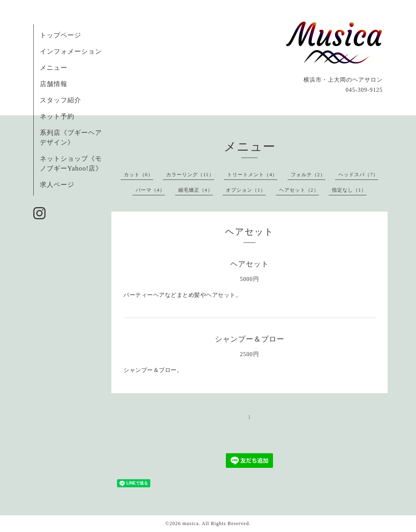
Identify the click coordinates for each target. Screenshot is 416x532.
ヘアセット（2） (299, 190)
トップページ (61, 35)
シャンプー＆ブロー (250, 339)
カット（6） (139, 175)
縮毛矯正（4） (196, 190)
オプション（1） (246, 190)
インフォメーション (71, 51)
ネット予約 (57, 116)
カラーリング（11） (190, 175)
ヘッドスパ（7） (358, 175)
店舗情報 (54, 84)
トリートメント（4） (252, 175)
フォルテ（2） (308, 175)
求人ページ (57, 185)
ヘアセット (250, 264)
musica (191, 523)
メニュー (54, 68)
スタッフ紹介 (61, 100)
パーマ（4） (150, 190)
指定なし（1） (349, 190)
